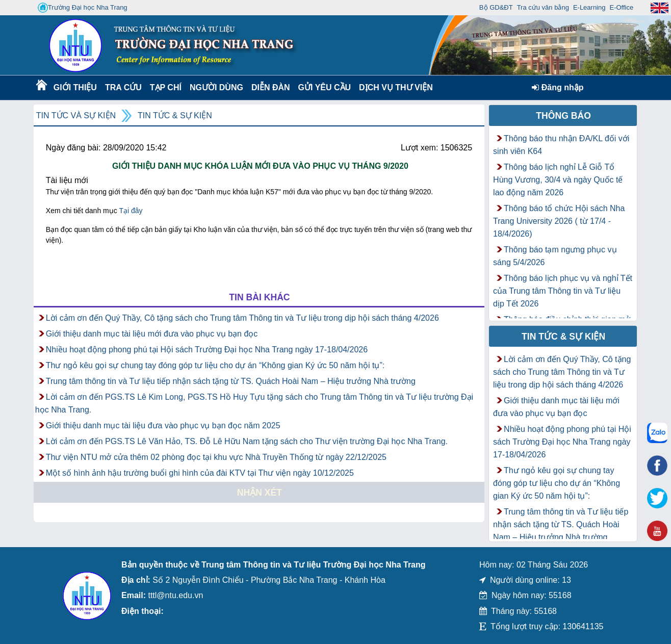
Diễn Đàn (271, 87)
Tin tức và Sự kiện (76, 115)
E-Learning (589, 7)
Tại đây (131, 211)
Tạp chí (166, 87)
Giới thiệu (75, 87)
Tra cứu (123, 87)
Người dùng (215, 87)
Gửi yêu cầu (325, 87)
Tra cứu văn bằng (543, 7)
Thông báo (563, 116)
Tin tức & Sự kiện (175, 115)
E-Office (621, 7)
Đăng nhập (558, 87)
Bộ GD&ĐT (496, 7)
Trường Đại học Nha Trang (83, 8)
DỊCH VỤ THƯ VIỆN (394, 87)
